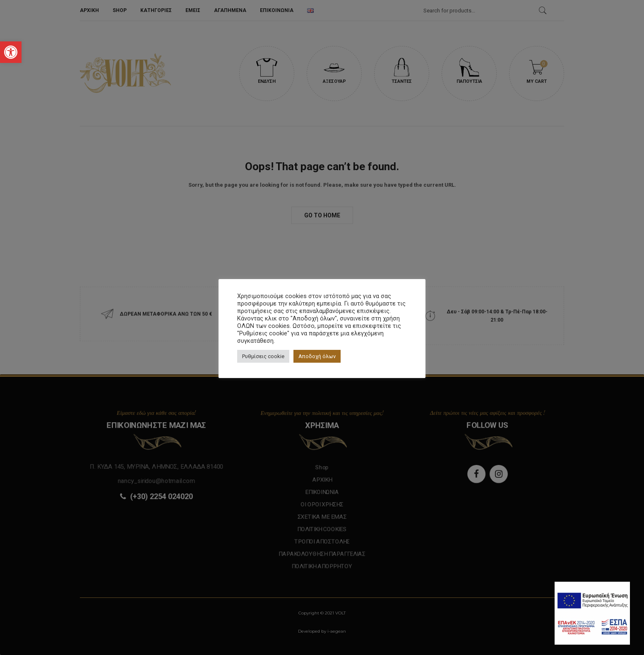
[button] (11, 52)
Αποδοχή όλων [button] (317, 356)
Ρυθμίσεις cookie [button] (263, 356)
